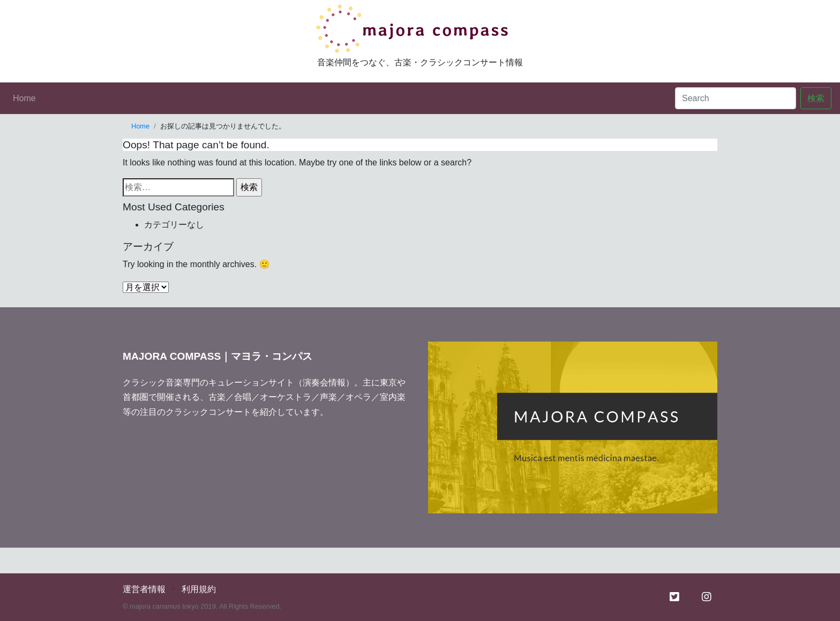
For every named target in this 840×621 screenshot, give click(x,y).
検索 (816, 98)
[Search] (736, 98)
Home (24, 98)
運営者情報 (144, 589)
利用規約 (199, 589)
